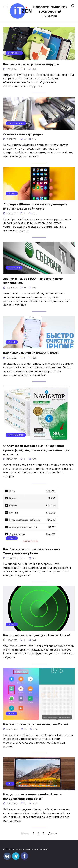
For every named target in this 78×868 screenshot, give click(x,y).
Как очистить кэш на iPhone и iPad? (31, 353)
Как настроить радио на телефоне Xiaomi (35, 724)
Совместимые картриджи (23, 134)
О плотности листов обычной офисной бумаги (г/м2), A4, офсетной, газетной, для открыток (36, 450)
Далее (52, 833)
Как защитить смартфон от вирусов (31, 64)
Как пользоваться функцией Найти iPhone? (37, 635)
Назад (25, 833)
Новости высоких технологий (50, 9)
